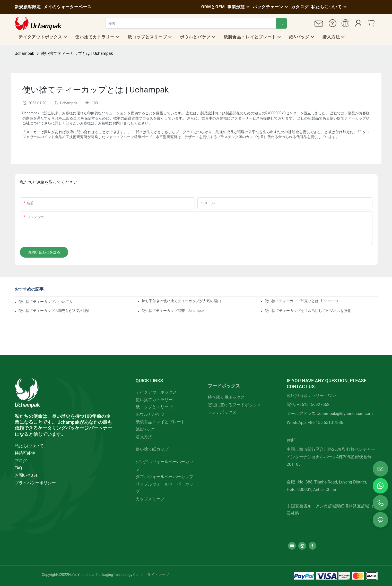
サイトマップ (157, 575)
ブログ (21, 461)
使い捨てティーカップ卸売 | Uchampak (173, 311)
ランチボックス (222, 412)
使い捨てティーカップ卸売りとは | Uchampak (302, 301)
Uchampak (24, 53)
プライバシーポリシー (35, 483)
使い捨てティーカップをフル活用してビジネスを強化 (308, 311)
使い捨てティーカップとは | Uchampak (77, 53)
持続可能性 (25, 453)
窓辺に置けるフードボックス (234, 405)
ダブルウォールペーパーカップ (164, 477)
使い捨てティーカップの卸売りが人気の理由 (55, 311)
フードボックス (224, 386)
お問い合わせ (27, 475)
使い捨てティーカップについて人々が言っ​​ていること (46, 302)
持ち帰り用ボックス (226, 397)
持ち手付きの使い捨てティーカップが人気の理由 (181, 301)
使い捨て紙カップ (152, 449)
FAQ (18, 468)
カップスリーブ (150, 499)
